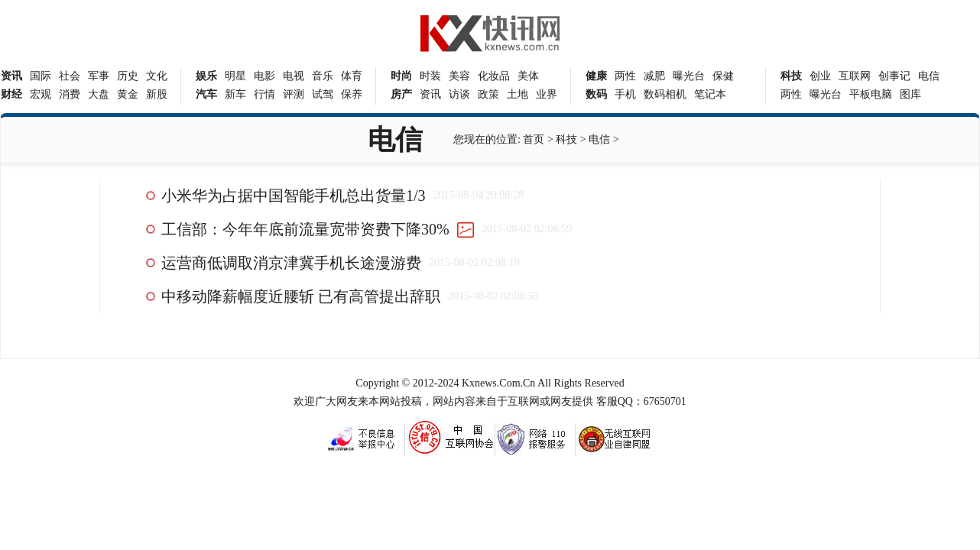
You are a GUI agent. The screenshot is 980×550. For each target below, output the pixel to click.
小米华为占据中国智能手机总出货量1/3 (294, 196)
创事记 (894, 76)
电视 (294, 76)
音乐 (323, 76)
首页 (534, 139)
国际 (41, 76)
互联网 (855, 76)
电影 (264, 76)
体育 (352, 76)
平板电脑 (871, 94)
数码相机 (665, 94)
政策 (488, 94)
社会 (70, 76)
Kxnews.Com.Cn (498, 383)
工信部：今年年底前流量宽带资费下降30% (305, 229)
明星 (235, 76)
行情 (264, 94)
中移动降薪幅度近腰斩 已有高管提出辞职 (301, 296)
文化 (157, 76)
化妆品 (494, 76)
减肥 (654, 76)
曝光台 (689, 76)
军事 (99, 76)
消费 (70, 94)
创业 (820, 76)
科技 (566, 139)
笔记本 (710, 94)
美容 (459, 76)
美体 (528, 76)
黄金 (128, 94)
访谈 (459, 94)
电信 (929, 76)
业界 (547, 94)
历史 (128, 76)
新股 (157, 94)
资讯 (430, 94)
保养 (352, 94)
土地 (518, 94)
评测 (294, 94)
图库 (910, 94)
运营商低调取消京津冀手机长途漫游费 (291, 263)
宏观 (41, 94)
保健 (723, 76)
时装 (430, 76)
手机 (625, 94)
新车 (235, 94)
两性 (625, 76)
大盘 (99, 94)
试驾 (323, 94)
